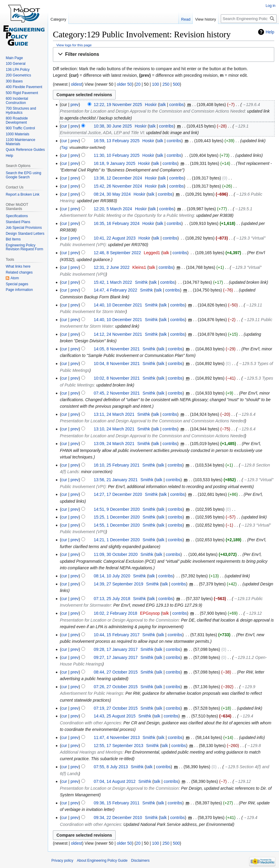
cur (64, 126)
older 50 (124, 84)
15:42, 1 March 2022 (113, 282)
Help (270, 32)
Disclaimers (140, 861)
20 (138, 84)
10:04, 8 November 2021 (117, 364)
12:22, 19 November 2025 (118, 105)
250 (166, 84)
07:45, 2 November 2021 (117, 393)
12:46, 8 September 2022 (117, 253)
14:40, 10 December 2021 (118, 305)
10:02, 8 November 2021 (117, 378)
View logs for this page (74, 45)
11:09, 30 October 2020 (116, 554)
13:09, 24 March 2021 (114, 444)
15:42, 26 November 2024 (118, 186)
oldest (76, 84)
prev (75, 105)
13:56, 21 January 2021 (116, 480)
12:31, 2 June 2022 (112, 267)
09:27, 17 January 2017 (116, 657)
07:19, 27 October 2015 (116, 708)
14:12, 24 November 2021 (118, 334)
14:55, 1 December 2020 (117, 525)
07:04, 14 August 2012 (115, 781)
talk (163, 105)
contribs (177, 105)
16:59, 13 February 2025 (117, 141)
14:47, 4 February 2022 (116, 290)
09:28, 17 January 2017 (116, 649)
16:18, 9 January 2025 (115, 163)
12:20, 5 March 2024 (113, 209)
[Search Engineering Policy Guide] (249, 19)
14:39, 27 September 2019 (119, 584)
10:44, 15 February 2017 (117, 635)
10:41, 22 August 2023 (115, 238)
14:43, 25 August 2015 (115, 716)
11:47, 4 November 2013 (117, 737)
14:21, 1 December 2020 (117, 540)
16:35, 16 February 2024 (117, 223)
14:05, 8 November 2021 (117, 349)
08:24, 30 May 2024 (112, 194)
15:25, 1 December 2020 (117, 517)
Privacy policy (62, 861)
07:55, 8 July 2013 (111, 767)
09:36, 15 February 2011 (117, 803)
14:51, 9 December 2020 (117, 509)
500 (176, 84)
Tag (64, 148)
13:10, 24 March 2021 (114, 429)
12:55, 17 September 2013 (119, 746)
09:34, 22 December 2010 (118, 818)
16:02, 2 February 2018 (116, 613)
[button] (164, 55)
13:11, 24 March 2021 (114, 414)
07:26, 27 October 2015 (116, 687)
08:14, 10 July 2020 (112, 576)
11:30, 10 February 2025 (117, 155)
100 (155, 84)
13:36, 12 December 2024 (118, 178)
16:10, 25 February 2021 (117, 465)
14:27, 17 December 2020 (118, 494)
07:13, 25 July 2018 (112, 599)
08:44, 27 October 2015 (116, 672)
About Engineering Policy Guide (102, 861)
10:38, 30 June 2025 (113, 126)
